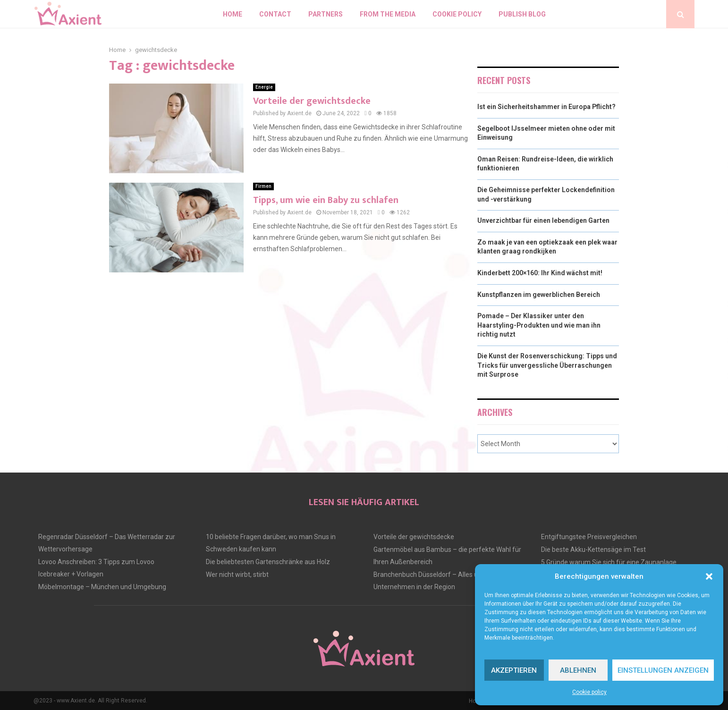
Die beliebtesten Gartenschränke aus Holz (268, 562)
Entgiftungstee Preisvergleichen (589, 537)
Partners (326, 14)
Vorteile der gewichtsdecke (312, 101)
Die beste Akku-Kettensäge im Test (593, 549)
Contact (275, 14)
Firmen (263, 186)
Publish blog (522, 14)
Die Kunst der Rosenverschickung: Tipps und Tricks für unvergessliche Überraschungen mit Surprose (547, 365)
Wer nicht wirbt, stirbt (237, 575)
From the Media (388, 14)
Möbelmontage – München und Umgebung (102, 587)
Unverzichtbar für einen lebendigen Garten (543, 220)
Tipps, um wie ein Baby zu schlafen (326, 200)
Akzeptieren (514, 670)
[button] (709, 576)
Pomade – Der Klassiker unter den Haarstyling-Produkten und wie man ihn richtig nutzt (539, 325)
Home (233, 14)
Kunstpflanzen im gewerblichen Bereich (539, 295)
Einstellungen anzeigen (663, 670)
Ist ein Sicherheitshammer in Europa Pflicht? (546, 107)
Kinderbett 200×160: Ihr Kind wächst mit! (540, 273)
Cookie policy (589, 692)
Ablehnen (578, 670)
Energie (264, 87)
